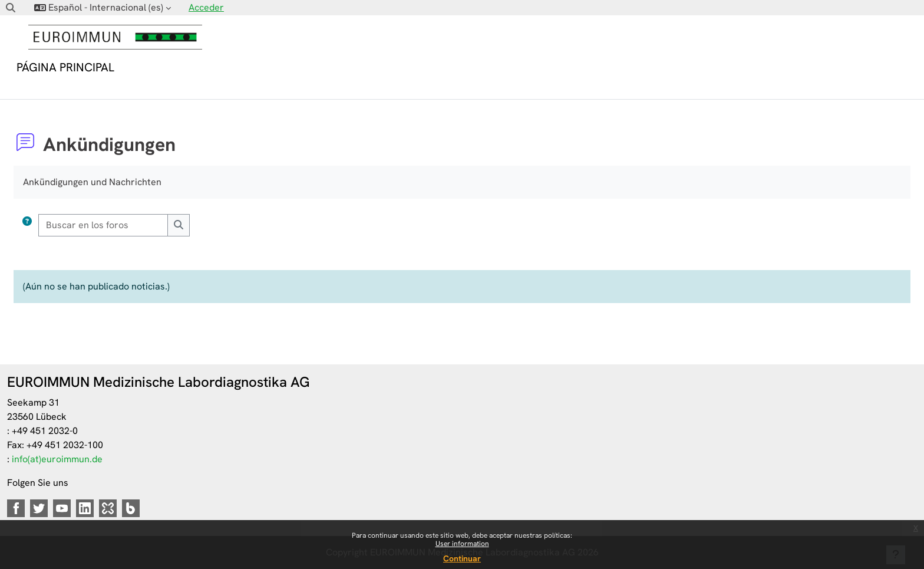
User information (462, 544)
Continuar (462, 558)
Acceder (206, 7)
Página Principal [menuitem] (65, 67)
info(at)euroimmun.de (57, 459)
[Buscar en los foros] (103, 225)
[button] (11, 8)
